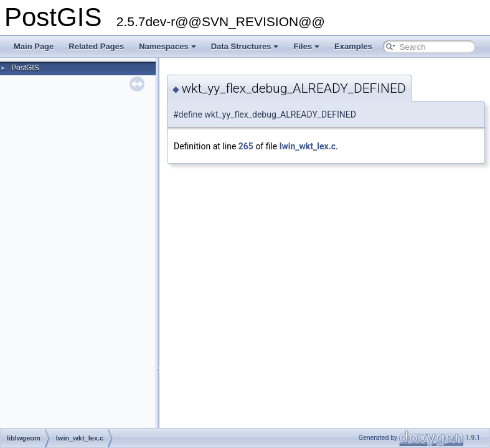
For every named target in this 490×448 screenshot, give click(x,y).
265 (246, 146)
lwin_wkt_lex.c (308, 146)
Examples (353, 46)
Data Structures (245, 46)
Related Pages (96, 46)
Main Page (34, 46)
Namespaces (167, 46)
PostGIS (25, 68)
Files (306, 46)
